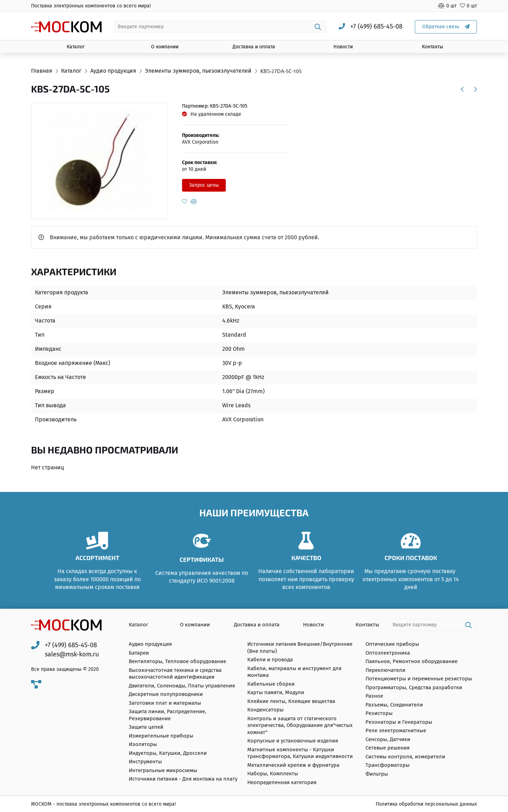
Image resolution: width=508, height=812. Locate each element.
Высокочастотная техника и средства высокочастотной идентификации (175, 674)
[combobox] (220, 27)
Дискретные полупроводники (166, 694)
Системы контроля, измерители (405, 757)
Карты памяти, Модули (276, 693)
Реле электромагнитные (396, 731)
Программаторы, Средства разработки (414, 687)
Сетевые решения (388, 748)
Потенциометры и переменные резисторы (419, 679)
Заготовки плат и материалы (165, 703)
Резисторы (379, 714)
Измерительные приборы (161, 736)
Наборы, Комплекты (273, 774)
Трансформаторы (388, 765)
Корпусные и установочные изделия (293, 741)
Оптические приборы (392, 644)
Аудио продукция (150, 644)
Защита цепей (146, 727)
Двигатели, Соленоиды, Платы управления (182, 686)
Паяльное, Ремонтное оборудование (412, 662)
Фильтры (377, 774)
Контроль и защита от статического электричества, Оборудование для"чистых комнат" (300, 725)
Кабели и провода (270, 660)
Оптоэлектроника (388, 653)
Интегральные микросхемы (163, 770)
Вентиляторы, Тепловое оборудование (177, 662)
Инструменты (145, 762)
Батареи (139, 653)
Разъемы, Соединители (394, 705)
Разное (374, 696)
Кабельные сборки (271, 684)
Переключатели (385, 670)
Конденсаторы (265, 710)
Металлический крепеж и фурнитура (293, 765)
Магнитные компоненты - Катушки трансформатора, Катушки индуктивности (300, 753)
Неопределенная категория (282, 782)
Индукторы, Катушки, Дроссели (168, 753)
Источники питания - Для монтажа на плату (183, 779)
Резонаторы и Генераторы (399, 722)
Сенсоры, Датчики (388, 739)
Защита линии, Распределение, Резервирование (168, 715)
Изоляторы (143, 745)
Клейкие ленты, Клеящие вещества (291, 701)
